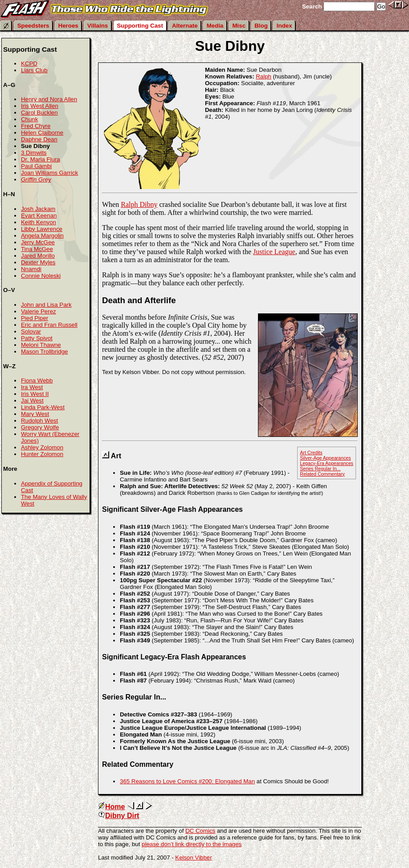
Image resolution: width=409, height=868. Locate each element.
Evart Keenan (39, 216)
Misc (239, 26)
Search (312, 6)
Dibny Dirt (119, 816)
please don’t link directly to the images (192, 844)
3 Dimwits (34, 153)
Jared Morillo (38, 256)
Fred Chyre (36, 126)
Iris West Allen (40, 106)
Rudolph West (39, 421)
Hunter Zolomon (42, 454)
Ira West (32, 387)
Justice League (274, 252)
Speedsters (33, 26)
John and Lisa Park (46, 305)
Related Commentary (322, 474)
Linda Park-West (43, 407)
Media (215, 26)
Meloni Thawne (41, 345)
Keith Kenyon (39, 222)
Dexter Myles (38, 262)
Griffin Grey (36, 179)
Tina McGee (37, 249)
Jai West (32, 401)
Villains (98, 26)
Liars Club (34, 70)
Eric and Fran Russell (49, 325)
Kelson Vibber (193, 858)
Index (284, 26)
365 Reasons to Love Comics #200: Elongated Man (187, 781)
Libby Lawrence (42, 229)
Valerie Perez (39, 311)
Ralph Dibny (139, 204)
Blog (261, 26)
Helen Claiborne (42, 133)
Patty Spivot (37, 338)
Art (116, 456)
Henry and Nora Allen (49, 99)
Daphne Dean (39, 139)
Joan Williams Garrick (49, 173)
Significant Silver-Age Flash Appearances (172, 509)
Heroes (68, 26)
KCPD (29, 64)
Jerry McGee (38, 242)
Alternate (185, 26)
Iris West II (35, 394)
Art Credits (311, 453)
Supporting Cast (140, 26)
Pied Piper (35, 318)
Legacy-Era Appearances (327, 463)
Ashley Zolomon (42, 447)
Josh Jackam (38, 209)
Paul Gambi (36, 166)
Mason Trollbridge (44, 352)
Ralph (264, 76)
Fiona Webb (37, 381)
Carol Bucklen (39, 113)
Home (111, 807)
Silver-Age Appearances (325, 458)
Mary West (35, 414)
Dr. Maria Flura (41, 159)
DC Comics (200, 831)
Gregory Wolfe (40, 427)
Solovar (31, 331)
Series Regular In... (320, 469)
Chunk (29, 119)
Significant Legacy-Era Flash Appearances (174, 657)
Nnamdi (31, 269)
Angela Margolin (42, 236)
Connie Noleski (41, 276)
